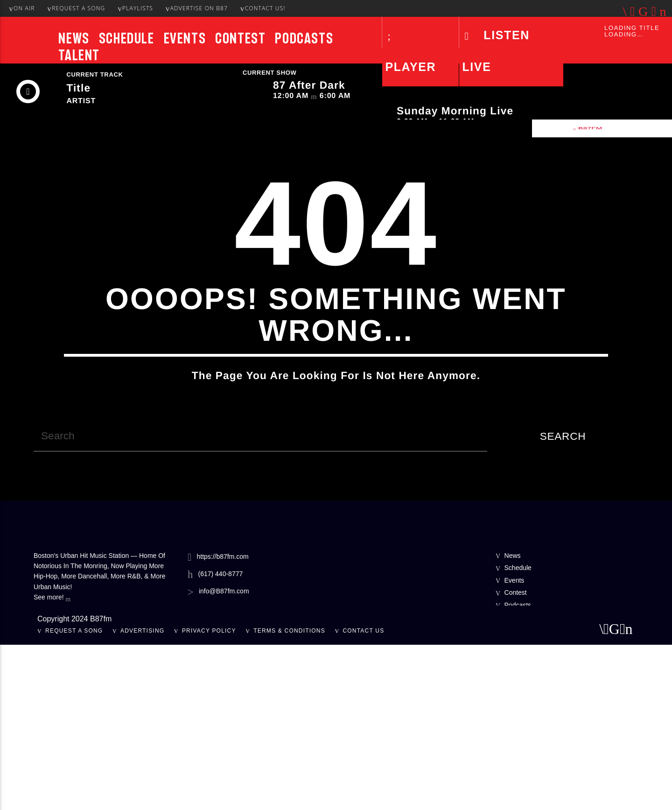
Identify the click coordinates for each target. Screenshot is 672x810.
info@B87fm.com (224, 756)
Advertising (142, 796)
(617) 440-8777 (221, 739)
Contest (240, 38)
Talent (79, 55)
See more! (52, 763)
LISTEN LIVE (496, 51)
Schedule (127, 38)
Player (410, 67)
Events (185, 38)
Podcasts (304, 38)
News (74, 38)
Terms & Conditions (289, 796)
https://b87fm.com (222, 721)
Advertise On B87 (197, 8)
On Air (22, 8)
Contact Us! (263, 8)
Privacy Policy (209, 796)
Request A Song (76, 8)
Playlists (135, 8)
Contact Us (363, 796)
